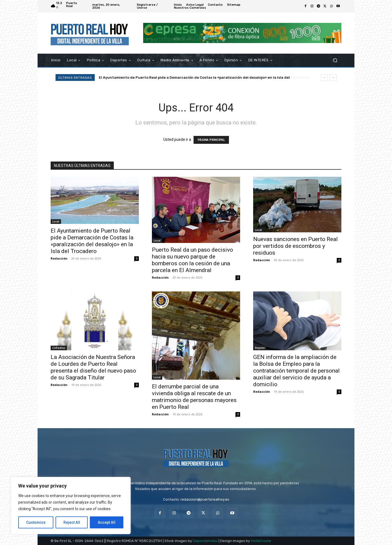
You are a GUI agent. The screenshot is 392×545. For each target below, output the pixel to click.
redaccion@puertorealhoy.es (205, 499)
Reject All (72, 522)
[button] (335, 60)
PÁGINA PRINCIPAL (211, 140)
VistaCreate (261, 541)
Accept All (107, 522)
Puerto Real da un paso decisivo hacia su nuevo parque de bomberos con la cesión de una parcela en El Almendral (201, 77)
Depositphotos (205, 541)
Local (56, 221)
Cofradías (59, 348)
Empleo (260, 348)
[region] (71, 506)
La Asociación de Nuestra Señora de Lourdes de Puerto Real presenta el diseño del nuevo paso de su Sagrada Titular (93, 367)
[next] (333, 77)
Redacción (59, 258)
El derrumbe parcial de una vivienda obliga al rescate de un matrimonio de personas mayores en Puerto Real (194, 397)
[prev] (324, 77)
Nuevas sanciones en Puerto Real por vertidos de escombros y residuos (295, 246)
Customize (36, 522)
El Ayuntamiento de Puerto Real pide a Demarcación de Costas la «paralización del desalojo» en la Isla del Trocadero (92, 241)
